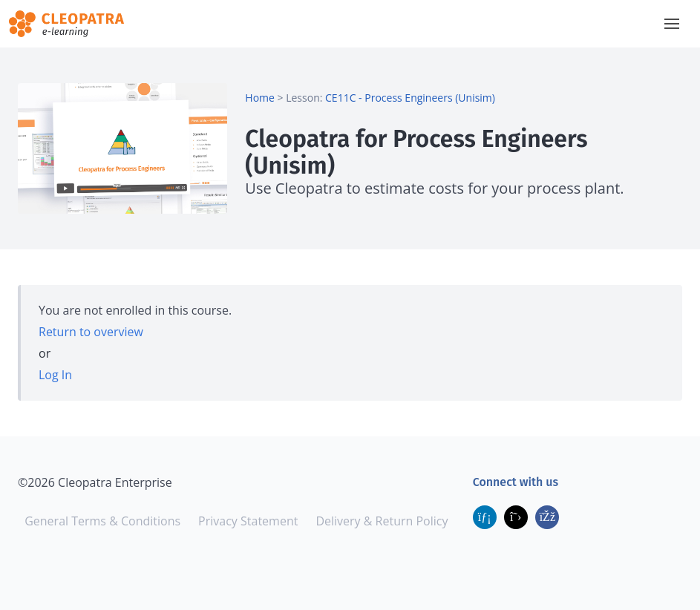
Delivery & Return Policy (382, 521)
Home (260, 98)
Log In (55, 375)
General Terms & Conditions (102, 521)
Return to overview (91, 332)
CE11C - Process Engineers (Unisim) (410, 98)
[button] (672, 24)
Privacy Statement (248, 521)
